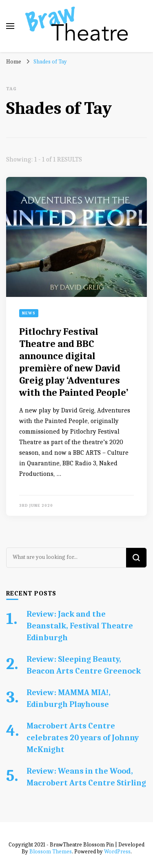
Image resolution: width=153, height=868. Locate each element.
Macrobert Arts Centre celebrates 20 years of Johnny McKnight (83, 738)
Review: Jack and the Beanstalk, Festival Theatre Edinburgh (80, 626)
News (29, 313)
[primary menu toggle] (10, 26)
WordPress (117, 852)
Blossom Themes (51, 852)
